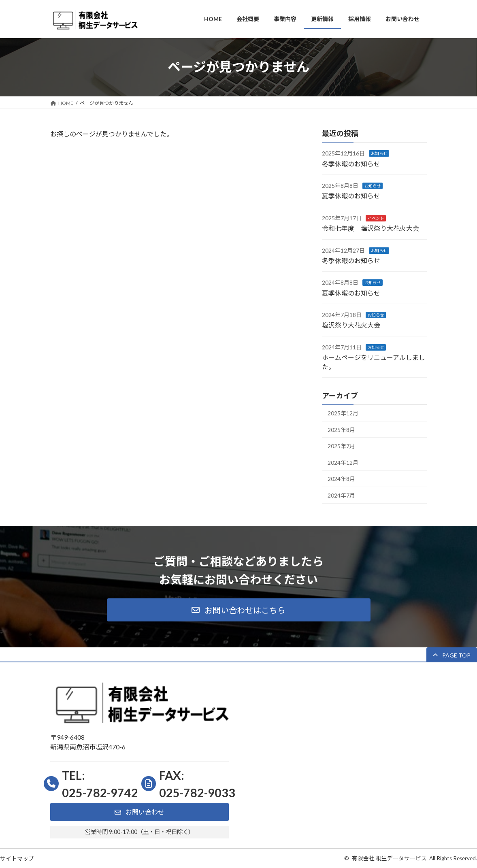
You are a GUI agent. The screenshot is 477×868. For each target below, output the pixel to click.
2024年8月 (341, 479)
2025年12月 (343, 413)
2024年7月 (341, 495)
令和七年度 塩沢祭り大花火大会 (371, 228)
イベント (376, 218)
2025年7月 (341, 446)
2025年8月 (341, 429)
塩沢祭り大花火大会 (351, 325)
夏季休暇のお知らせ (351, 196)
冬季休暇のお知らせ (351, 163)
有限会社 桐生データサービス (389, 858)
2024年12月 (343, 462)
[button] (239, 610)
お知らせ (379, 153)
